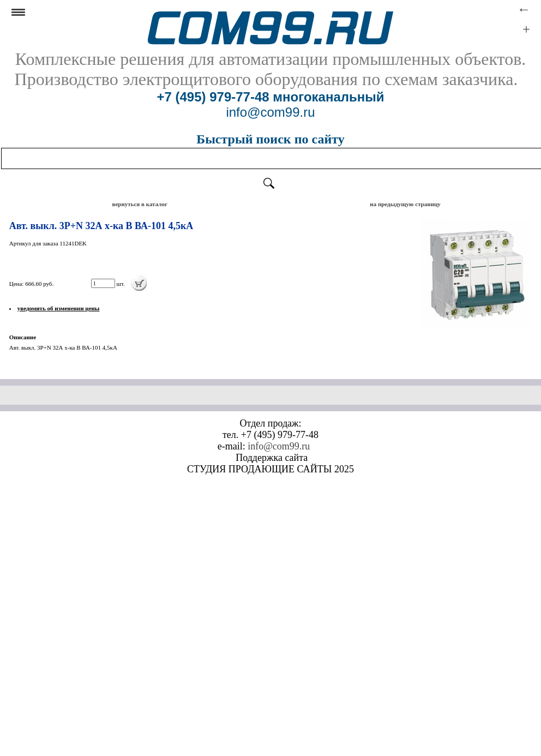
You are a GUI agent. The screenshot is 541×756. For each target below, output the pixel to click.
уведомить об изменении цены (59, 308)
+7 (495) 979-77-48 (213, 97)
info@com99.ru (279, 446)
